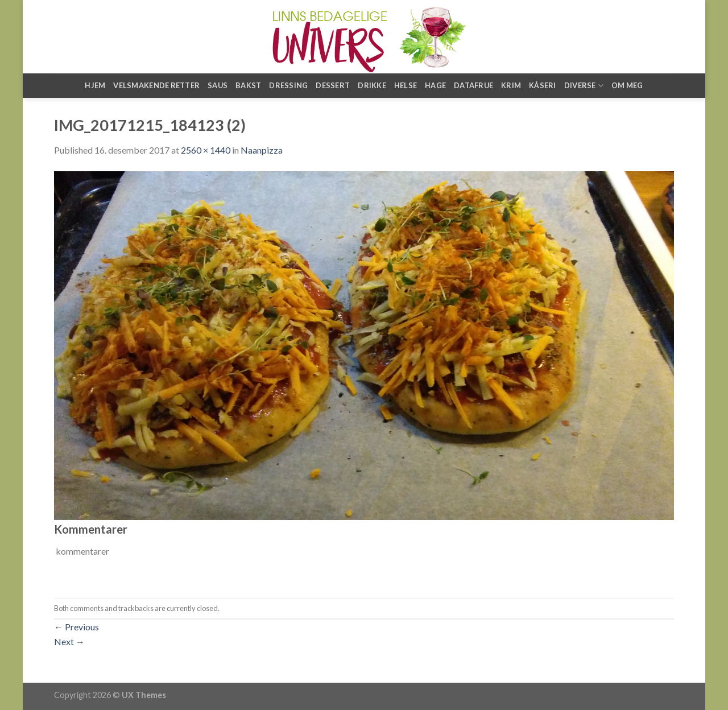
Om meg (627, 85)
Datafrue (473, 85)
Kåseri (543, 85)
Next (69, 641)
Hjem (95, 85)
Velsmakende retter (156, 85)
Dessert (333, 85)
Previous (76, 627)
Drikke (372, 85)
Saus (218, 85)
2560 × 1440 (206, 150)
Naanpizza (262, 150)
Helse (406, 85)
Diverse (584, 86)
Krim (511, 85)
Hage (435, 85)
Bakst (248, 85)
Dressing (288, 85)
